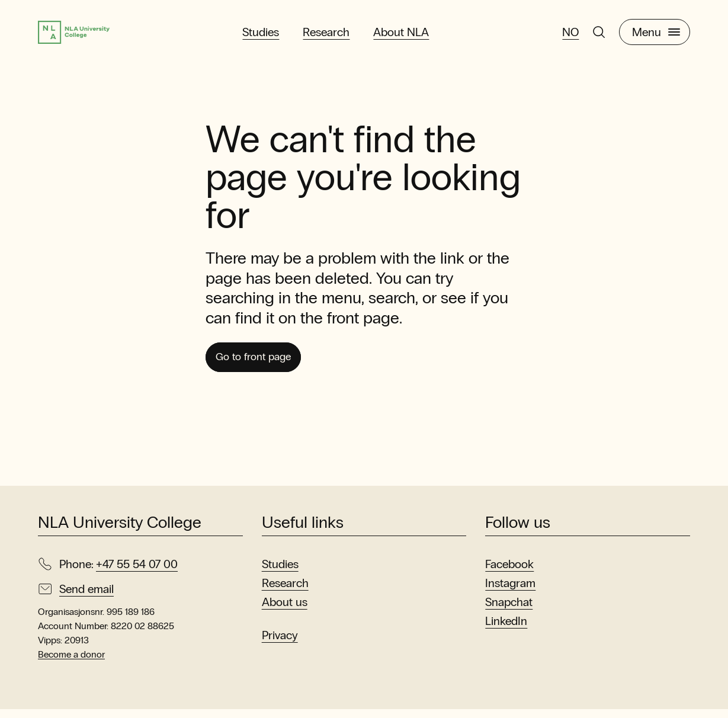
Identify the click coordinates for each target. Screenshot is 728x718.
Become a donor (71, 663)
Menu (656, 34)
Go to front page (262, 364)
